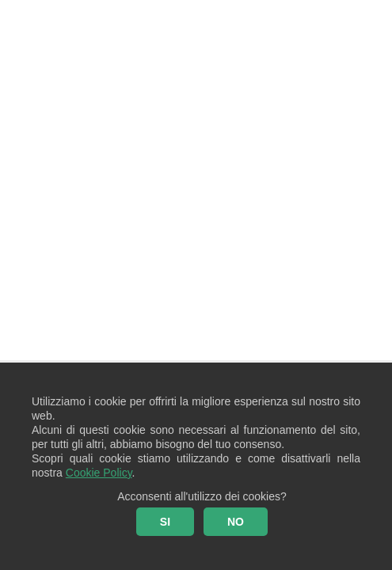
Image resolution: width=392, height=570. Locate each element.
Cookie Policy (99, 473)
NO (236, 522)
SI (165, 522)
